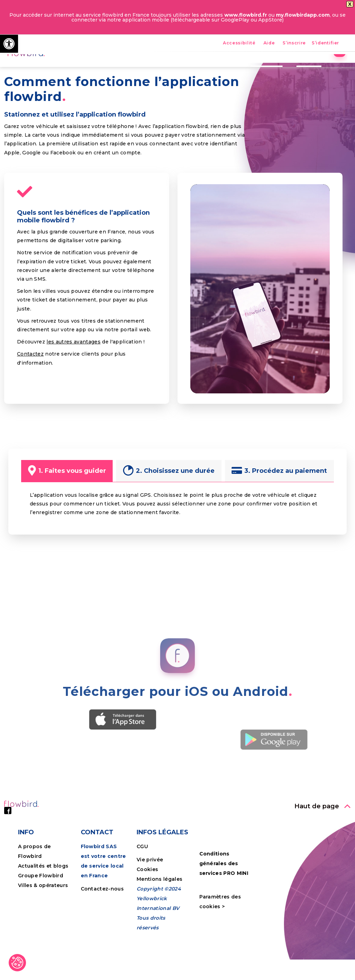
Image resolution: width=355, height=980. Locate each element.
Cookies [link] (148, 918)
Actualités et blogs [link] (43, 914)
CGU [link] (142, 895)
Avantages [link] (151, 68)
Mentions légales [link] (159, 927)
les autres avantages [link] (73, 390)
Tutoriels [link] (303, 68)
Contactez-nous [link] (102, 937)
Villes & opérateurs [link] (43, 934)
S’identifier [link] (325, 43)
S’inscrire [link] (294, 43)
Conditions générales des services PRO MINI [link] (224, 912)
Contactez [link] (30, 402)
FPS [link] (185, 68)
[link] (9, 44)
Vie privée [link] (150, 908)
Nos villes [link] (217, 68)
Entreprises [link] (260, 68)
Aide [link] (269, 43)
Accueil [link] (112, 68)
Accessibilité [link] (239, 43)
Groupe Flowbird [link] (41, 924)
